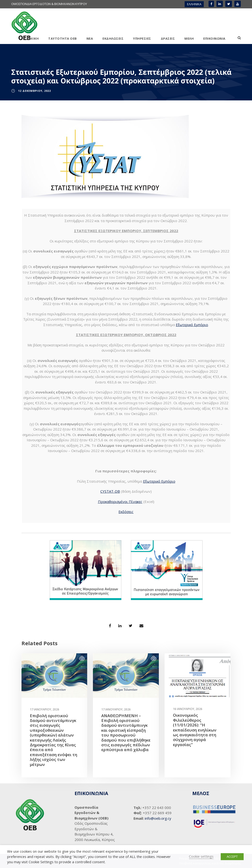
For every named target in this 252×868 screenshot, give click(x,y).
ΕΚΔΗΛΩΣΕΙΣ (113, 38)
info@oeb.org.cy (158, 818)
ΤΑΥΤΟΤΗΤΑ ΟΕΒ (63, 38)
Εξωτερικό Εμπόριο (192, 325)
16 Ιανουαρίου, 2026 (188, 709)
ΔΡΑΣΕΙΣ (168, 38)
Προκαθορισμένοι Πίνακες (120, 502)
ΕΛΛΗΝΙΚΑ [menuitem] (194, 4)
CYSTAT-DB (110, 491)
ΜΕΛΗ (189, 38)
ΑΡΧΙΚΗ (33, 38)
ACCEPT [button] (232, 857)
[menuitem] (194, 4)
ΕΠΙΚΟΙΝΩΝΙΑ (214, 38)
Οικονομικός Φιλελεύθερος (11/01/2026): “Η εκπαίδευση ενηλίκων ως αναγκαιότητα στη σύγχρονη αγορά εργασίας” (195, 730)
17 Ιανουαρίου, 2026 (45, 709)
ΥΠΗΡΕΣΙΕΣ (142, 38)
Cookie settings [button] (201, 856)
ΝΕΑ (90, 38)
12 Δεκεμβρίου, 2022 (35, 91)
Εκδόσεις (126, 512)
